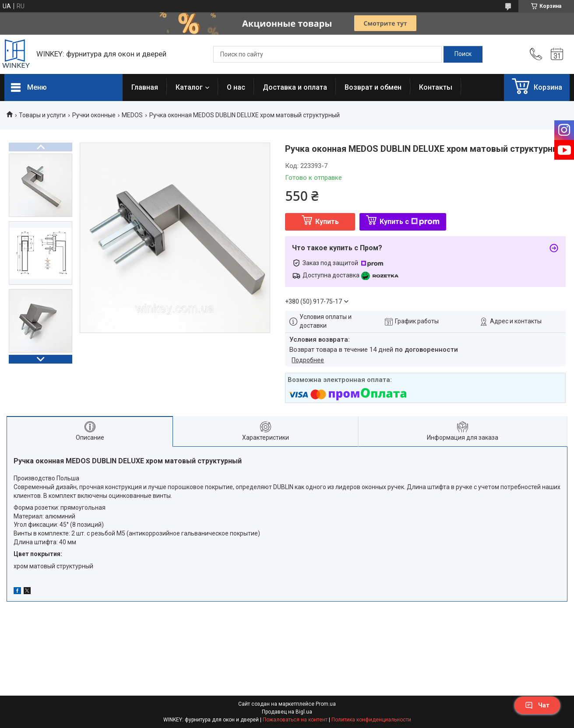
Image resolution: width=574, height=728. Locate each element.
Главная (145, 87)
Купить (327, 222)
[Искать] (463, 54)
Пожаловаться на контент (295, 720)
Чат (537, 705)
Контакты (436, 87)
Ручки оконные (94, 115)
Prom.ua (326, 704)
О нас (236, 87)
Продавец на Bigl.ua (287, 712)
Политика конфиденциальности (371, 720)
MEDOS (132, 115)
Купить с (410, 222)
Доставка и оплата (295, 87)
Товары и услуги (42, 115)
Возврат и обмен (373, 87)
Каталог (189, 87)
